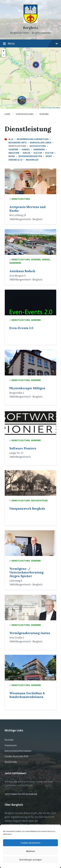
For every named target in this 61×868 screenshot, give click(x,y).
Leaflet (43, 108)
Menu (30, 44)
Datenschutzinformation (18, 751)
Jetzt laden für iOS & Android (21, 794)
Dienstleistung (21, 199)
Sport (49, 156)
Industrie (14, 153)
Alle (11, 139)
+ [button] (4, 51)
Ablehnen (31, 851)
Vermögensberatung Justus (30, 633)
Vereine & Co (15, 160)
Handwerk (39, 149)
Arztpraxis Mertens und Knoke (27, 209)
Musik (12, 156)
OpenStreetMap (54, 108)
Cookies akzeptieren (30, 843)
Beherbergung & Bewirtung (33, 139)
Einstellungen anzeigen (30, 860)
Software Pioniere (23, 448)
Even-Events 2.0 (21, 328)
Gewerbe (44, 114)
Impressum (11, 745)
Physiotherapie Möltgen (27, 388)
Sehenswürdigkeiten (30, 156)
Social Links (11, 762)
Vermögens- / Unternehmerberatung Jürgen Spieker (26, 572)
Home (7, 114)
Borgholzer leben (41, 143)
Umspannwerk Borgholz (27, 509)
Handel (26, 149)
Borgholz (30, 28)
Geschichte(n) (38, 146)
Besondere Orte (18, 143)
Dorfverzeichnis (25, 114)
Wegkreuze (32, 160)
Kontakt (9, 740)
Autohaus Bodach (22, 271)
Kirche (27, 153)
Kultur (38, 153)
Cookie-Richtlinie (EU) (16, 756)
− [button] (4, 55)
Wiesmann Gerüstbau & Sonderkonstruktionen (27, 695)
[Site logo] (30, 22)
